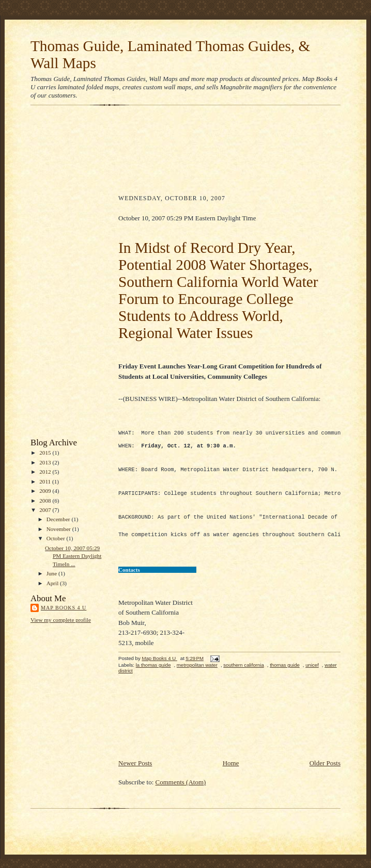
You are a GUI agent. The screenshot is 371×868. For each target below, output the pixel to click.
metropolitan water (197, 674)
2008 (46, 501)
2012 (46, 472)
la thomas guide (153, 674)
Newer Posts (135, 772)
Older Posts (325, 772)
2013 (46, 462)
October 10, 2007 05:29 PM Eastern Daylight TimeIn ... (73, 556)
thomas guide (285, 674)
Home (231, 772)
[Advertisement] (72, 274)
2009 (46, 491)
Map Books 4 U (64, 608)
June (52, 573)
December (59, 519)
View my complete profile (61, 620)
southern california (244, 674)
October (57, 538)
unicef (312, 674)
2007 (46, 510)
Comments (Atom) (181, 791)
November (59, 529)
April (53, 583)
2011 (46, 481)
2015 (46, 453)
